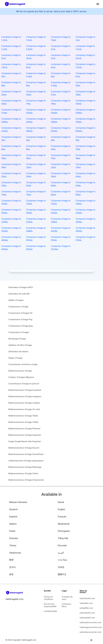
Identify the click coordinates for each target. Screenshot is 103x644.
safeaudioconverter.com (86, 622)
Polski (12, 531)
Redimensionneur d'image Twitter (23, 422)
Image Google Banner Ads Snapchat (25, 441)
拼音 (11, 574)
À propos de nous (67, 598)
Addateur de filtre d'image (20, 345)
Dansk (61, 502)
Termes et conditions (49, 598)
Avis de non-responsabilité (50, 605)
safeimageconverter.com (86, 627)
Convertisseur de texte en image (23, 364)
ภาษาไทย (62, 560)
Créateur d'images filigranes (21, 377)
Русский (62, 545)
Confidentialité (50, 611)
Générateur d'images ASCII (21, 287)
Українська (15, 553)
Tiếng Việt (63, 538)
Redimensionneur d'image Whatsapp (25, 467)
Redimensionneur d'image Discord (24, 448)
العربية (61, 553)
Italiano (13, 524)
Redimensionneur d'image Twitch (23, 473)
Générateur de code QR (19, 294)
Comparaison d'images (19, 332)
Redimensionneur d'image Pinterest (24, 429)
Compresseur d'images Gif (20, 313)
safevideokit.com (86, 598)
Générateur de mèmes (18, 351)
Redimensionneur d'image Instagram (25, 396)
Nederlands (64, 524)
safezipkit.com (86, 603)
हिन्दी (11, 560)
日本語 (61, 567)
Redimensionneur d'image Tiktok (23, 416)
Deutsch (13, 509)
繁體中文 (62, 574)
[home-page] (16, 4)
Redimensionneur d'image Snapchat (25, 435)
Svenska (14, 538)
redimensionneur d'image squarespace (26, 461)
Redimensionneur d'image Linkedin (24, 403)
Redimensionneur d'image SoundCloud (26, 454)
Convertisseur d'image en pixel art (24, 384)
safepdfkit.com (86, 608)
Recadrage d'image (17, 339)
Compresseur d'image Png (20, 319)
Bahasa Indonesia (18, 502)
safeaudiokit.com (86, 618)
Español (13, 517)
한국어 (12, 567)
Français (62, 517)
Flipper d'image (15, 358)
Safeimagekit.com (29, 640)
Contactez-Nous (67, 605)
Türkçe (13, 545)
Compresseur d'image (18, 307)
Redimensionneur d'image (20, 371)
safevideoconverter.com (86, 632)
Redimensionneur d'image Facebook (25, 390)
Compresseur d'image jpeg (21, 326)
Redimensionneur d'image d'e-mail (24, 409)
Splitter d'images (16, 300)
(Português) (64, 531)
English (61, 509)
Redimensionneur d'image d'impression (26, 480)
